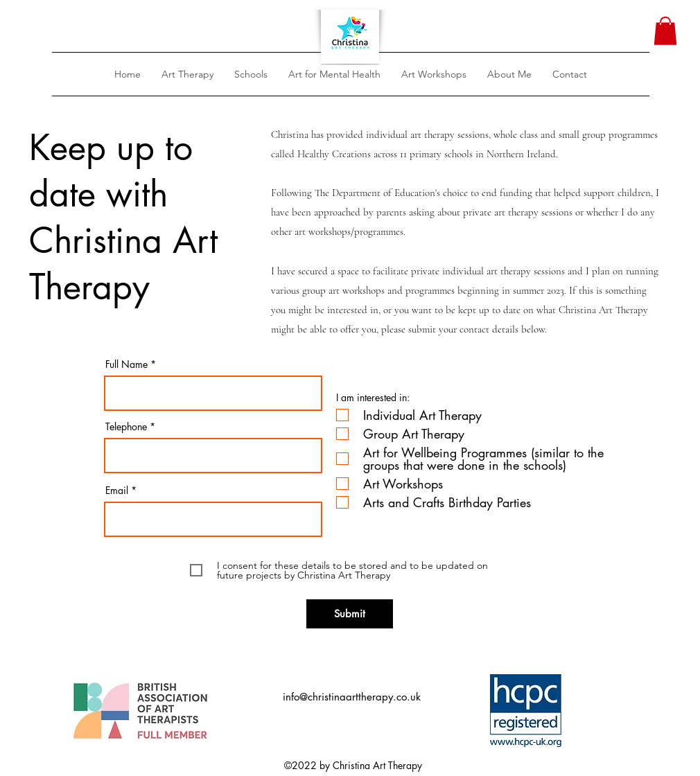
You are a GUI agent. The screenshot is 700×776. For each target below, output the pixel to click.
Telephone (128, 427)
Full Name (126, 364)
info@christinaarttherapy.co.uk (352, 697)
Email (117, 491)
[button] (187, 74)
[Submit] (350, 614)
